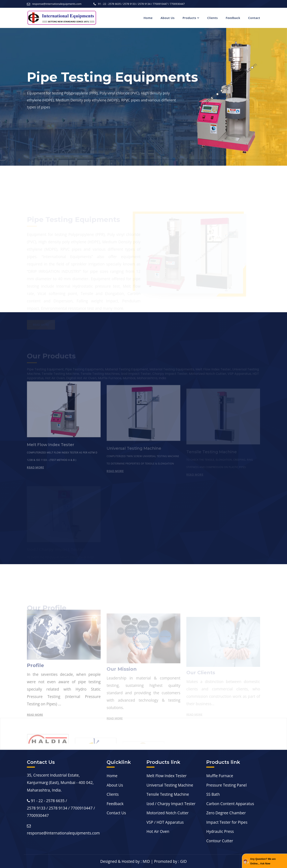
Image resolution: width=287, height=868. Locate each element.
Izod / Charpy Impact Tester (171, 804)
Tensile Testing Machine (168, 794)
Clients (213, 18)
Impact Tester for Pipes (227, 822)
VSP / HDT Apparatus (165, 822)
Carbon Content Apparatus (230, 804)
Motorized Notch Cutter (168, 813)
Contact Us (116, 813)
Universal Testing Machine (170, 785)
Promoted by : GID (170, 861)
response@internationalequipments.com (57, 4)
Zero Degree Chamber (226, 813)
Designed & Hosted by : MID (125, 861)
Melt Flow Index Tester (167, 776)
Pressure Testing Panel (227, 785)
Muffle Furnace (220, 776)
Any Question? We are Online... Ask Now (263, 861)
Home (148, 18)
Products (189, 18)
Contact (254, 18)
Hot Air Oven (158, 831)
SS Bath (213, 794)
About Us (168, 18)
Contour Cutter (220, 841)
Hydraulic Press (220, 831)
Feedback (233, 18)
